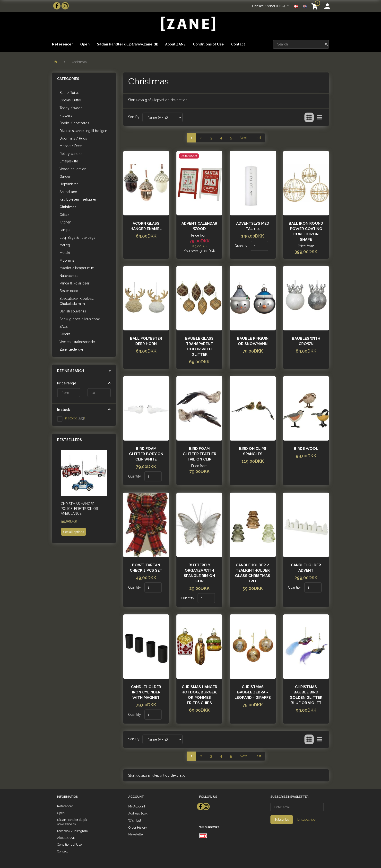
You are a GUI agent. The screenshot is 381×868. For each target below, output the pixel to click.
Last (258, 138)
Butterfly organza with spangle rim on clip (199, 573)
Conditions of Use (208, 44)
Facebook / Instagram (72, 831)
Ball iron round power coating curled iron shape (306, 231)
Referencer (62, 44)
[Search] (326, 44)
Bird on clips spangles (253, 451)
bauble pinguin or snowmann (253, 341)
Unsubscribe (306, 819)
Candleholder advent (306, 568)
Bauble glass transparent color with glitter (199, 346)
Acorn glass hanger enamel (146, 226)
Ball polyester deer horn (146, 341)
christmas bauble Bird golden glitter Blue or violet (306, 695)
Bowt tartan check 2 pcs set (146, 568)
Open (85, 44)
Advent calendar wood (199, 226)
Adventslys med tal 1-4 (253, 226)
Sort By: (134, 117)
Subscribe (282, 819)
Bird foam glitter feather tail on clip (199, 454)
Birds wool (306, 449)
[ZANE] (188, 24)
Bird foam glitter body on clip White (146, 454)
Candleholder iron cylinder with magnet (146, 692)
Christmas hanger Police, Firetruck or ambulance (79, 509)
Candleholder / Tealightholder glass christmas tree (253, 573)
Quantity (241, 246)
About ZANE (175, 44)
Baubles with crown (306, 341)
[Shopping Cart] (316, 6)
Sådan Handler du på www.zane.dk (127, 44)
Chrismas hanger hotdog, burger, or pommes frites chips (199, 695)
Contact (238, 44)
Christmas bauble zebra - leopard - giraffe (253, 692)
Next (243, 138)
